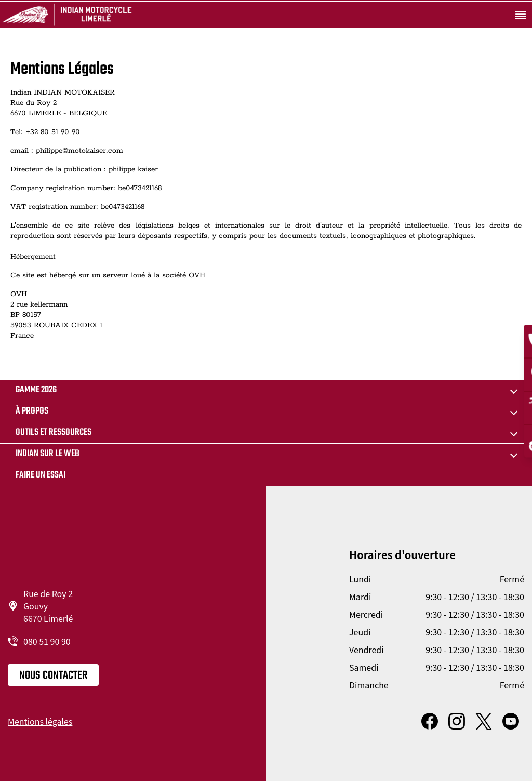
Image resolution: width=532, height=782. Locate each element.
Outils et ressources (54, 433)
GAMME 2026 (36, 390)
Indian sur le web (48, 454)
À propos (32, 411)
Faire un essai (41, 475)
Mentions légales (40, 721)
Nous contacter (53, 675)
